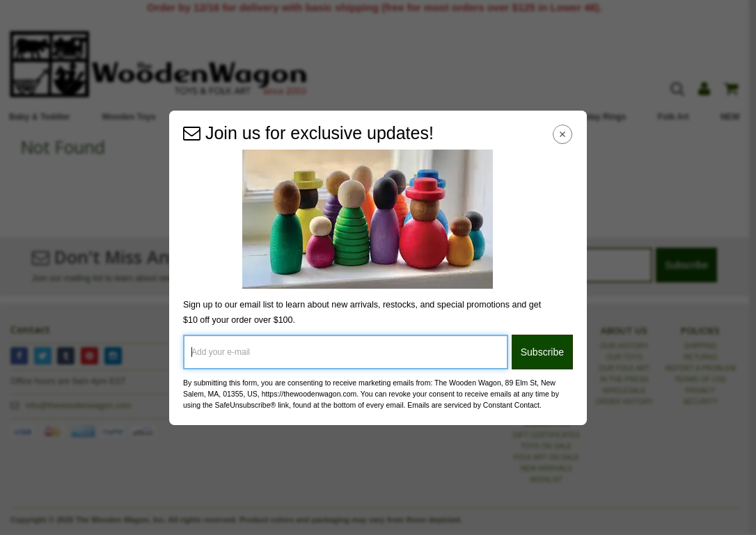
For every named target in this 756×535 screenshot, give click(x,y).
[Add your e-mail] (346, 352)
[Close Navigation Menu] (563, 135)
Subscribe (542, 352)
